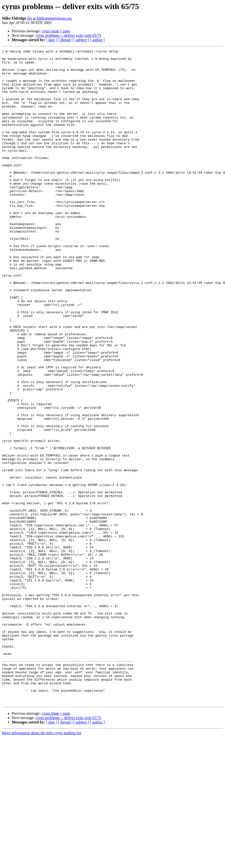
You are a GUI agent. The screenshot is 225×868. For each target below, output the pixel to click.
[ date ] (52, 40)
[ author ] (97, 40)
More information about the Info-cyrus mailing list (42, 864)
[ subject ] (81, 40)
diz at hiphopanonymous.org (49, 18)
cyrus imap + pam (56, 31)
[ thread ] (65, 40)
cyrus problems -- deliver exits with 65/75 (68, 35)
